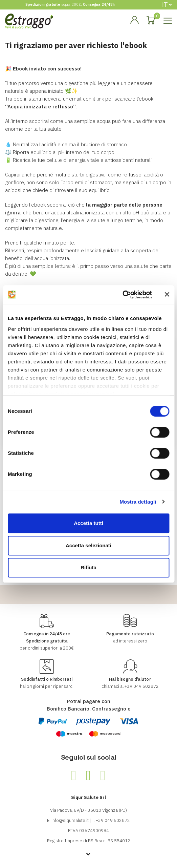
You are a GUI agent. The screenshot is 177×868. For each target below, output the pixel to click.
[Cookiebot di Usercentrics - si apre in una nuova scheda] (122, 295)
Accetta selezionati (88, 545)
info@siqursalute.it (70, 820)
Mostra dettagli (138, 502)
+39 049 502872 (142, 686)
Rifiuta (88, 567)
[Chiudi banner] (167, 295)
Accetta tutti (88, 523)
